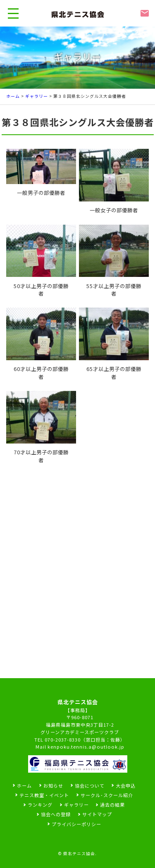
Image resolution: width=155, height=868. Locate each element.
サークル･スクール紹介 (107, 795)
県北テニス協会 (79, 853)
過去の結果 (112, 805)
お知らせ (53, 786)
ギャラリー (37, 96)
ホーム (13, 96)
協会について (90, 786)
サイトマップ (97, 814)
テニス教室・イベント (44, 795)
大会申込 (126, 786)
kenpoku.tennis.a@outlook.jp (86, 747)
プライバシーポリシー (76, 824)
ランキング (40, 805)
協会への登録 (56, 814)
